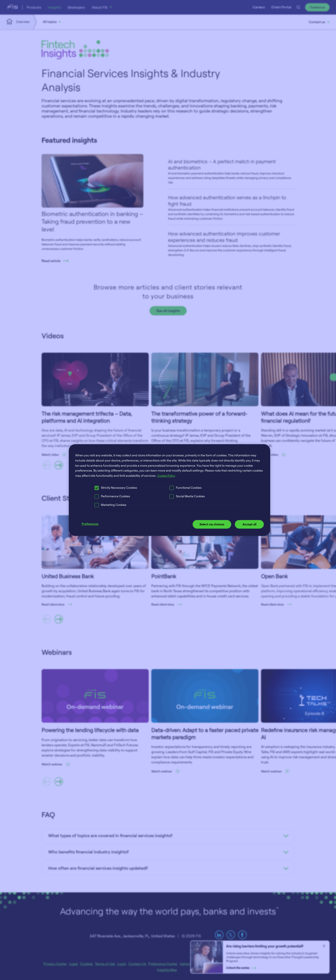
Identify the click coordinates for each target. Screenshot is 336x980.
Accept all (249, 524)
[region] (170, 490)
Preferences (90, 524)
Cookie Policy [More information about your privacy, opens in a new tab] (166, 476)
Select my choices (212, 524)
